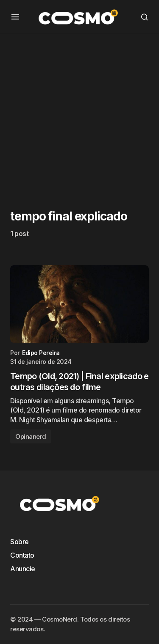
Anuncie (23, 569)
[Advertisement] (79, 114)
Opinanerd (31, 436)
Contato (22, 555)
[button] (15, 17)
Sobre (20, 542)
